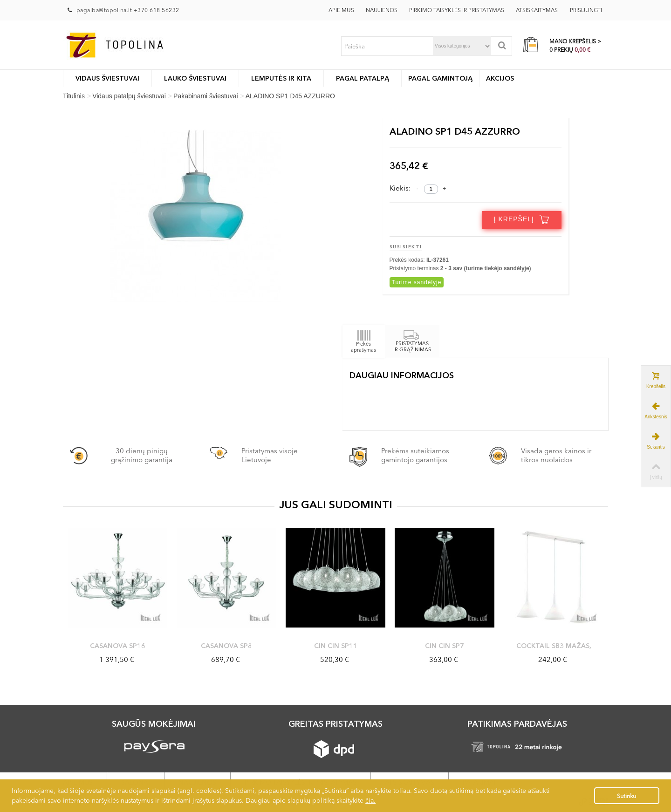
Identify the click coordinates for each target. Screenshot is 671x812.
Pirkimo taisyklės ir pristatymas (457, 10)
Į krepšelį (522, 220)
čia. (370, 800)
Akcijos (500, 78)
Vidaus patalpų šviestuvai (129, 96)
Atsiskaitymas (537, 10)
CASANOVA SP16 (118, 646)
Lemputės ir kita (281, 78)
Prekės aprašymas (363, 341)
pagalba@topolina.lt (105, 10)
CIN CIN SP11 (336, 646)
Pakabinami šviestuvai (206, 96)
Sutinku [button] (626, 796)
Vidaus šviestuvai (107, 78)
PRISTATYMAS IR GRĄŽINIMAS (412, 342)
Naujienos (382, 10)
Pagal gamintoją (440, 78)
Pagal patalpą (363, 78)
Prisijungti (586, 10)
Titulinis (74, 96)
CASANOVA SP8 (226, 646)
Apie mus (341, 10)
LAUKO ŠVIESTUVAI (195, 78)
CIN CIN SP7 (445, 646)
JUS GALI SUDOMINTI (336, 505)
